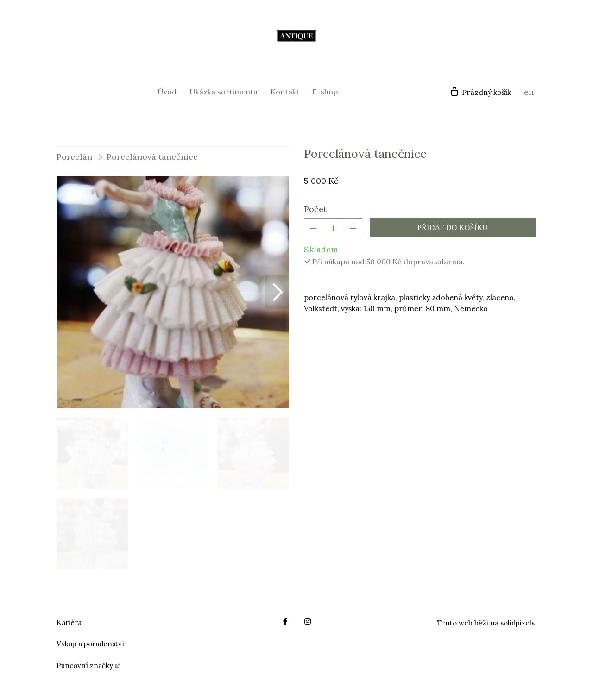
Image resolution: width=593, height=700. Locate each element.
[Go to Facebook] (285, 621)
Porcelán (74, 157)
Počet (315, 209)
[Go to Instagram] (308, 621)
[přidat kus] (353, 228)
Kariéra (69, 622)
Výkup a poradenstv (89, 644)
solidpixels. (518, 623)
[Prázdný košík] (480, 92)
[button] (277, 292)
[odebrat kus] (313, 228)
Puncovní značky (85, 666)
